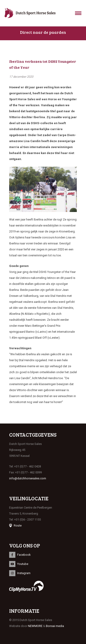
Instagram (24, 573)
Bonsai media (55, 626)
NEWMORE (35, 626)
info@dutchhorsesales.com (28, 478)
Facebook (24, 555)
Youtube (23, 564)
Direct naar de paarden (43, 32)
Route (18, 525)
